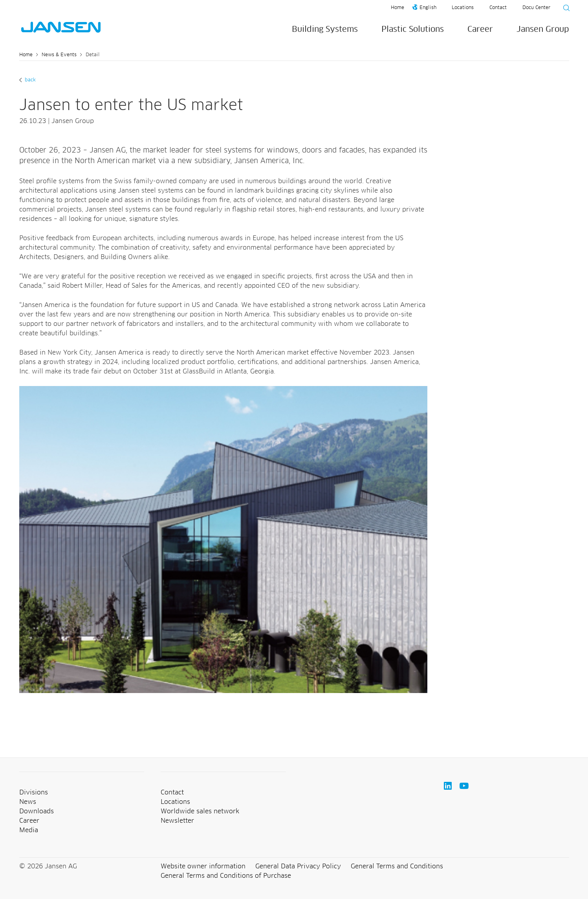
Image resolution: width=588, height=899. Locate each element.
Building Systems (325, 29)
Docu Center (536, 8)
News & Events (59, 55)
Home (397, 8)
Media (29, 830)
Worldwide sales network (200, 811)
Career (480, 29)
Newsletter (177, 821)
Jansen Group (543, 29)
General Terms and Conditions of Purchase (226, 876)
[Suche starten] (564, 9)
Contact (498, 8)
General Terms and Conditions (397, 866)
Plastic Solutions (413, 29)
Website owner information (203, 866)
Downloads (37, 811)
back (29, 80)
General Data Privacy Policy (298, 866)
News (28, 802)
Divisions (34, 792)
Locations (463, 8)
